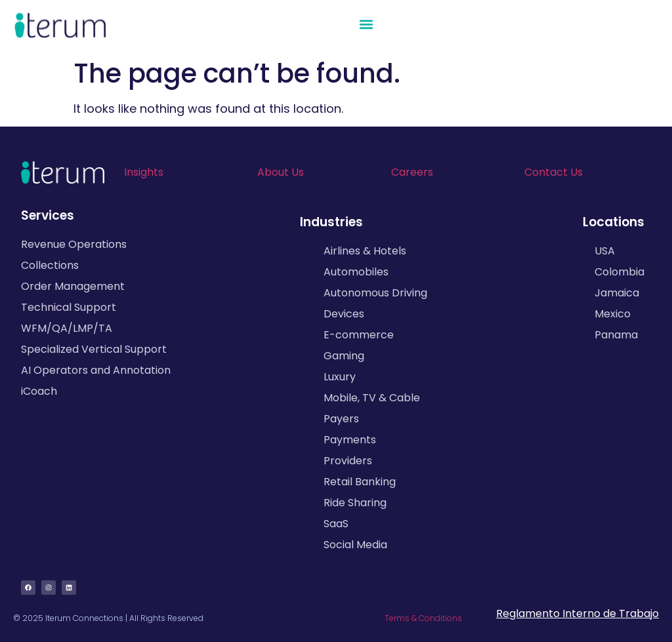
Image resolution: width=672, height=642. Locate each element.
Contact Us (554, 172)
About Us (281, 172)
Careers (412, 172)
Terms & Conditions (423, 618)
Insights (144, 172)
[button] (367, 25)
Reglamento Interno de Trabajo (577, 613)
